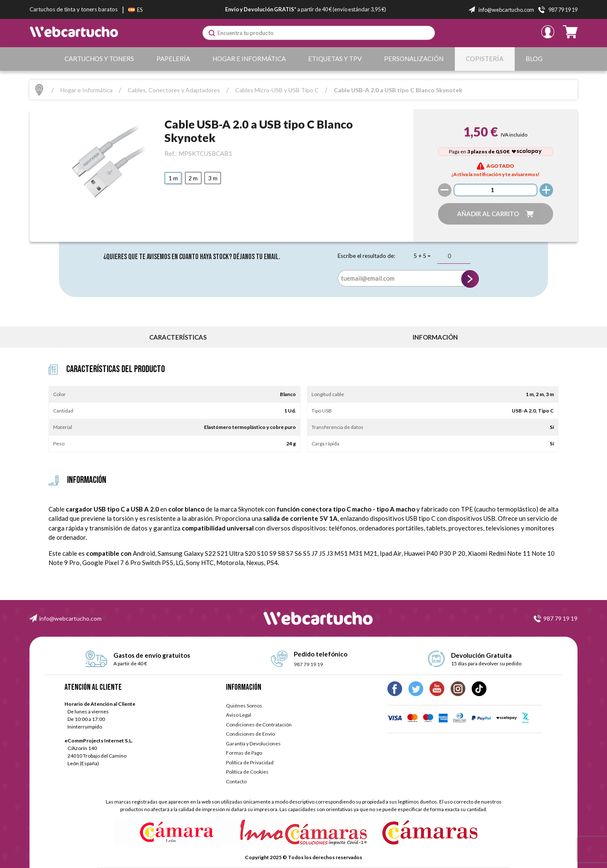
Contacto (236, 781)
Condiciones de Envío (250, 734)
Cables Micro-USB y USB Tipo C (277, 90)
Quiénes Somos (244, 706)
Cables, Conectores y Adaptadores (174, 90)
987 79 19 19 (560, 618)
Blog (534, 59)
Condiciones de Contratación (259, 725)
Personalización (414, 59)
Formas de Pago (244, 753)
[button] (496, 214)
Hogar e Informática (249, 59)
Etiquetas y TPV (335, 59)
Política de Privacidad (250, 762)
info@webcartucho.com (70, 618)
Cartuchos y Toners (99, 59)
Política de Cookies (247, 772)
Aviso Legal (239, 715)
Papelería (173, 59)
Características (178, 337)
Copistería (485, 59)
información (435, 337)
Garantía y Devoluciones (253, 743)
